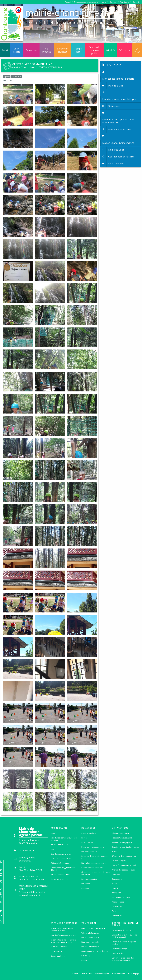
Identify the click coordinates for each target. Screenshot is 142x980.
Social (114, 884)
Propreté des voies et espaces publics (124, 943)
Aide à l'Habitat (87, 842)
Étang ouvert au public (90, 942)
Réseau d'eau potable (121, 833)
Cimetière (85, 888)
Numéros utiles (118, 902)
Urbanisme (86, 884)
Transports (116, 893)
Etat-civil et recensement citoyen (94, 863)
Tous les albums (28, 67)
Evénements (124, 50)
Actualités (110, 50)
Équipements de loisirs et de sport (95, 951)
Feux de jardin (118, 953)
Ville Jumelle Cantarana (90, 933)
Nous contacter (119, 974)
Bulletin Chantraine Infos (60, 875)
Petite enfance (56, 951)
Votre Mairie (17, 50)
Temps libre (78, 50)
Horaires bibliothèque (90, 947)
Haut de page (134, 974)
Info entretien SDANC (90, 852)
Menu (104, 2)
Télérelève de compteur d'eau (124, 856)
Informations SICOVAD (121, 897)
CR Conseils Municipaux (60, 863)
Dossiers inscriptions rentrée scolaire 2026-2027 (62, 930)
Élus (52, 849)
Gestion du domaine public (94, 50)
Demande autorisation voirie (93, 847)
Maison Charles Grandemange (93, 928)
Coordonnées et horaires (61, 854)
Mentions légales (102, 974)
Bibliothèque (86, 956)
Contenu (113, 2)
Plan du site (124, 2)
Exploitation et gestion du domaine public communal (126, 936)
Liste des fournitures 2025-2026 (63, 935)
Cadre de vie (117, 906)
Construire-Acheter (89, 833)
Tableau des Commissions (61, 859)
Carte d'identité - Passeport (92, 868)
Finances (54, 833)
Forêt (114, 911)
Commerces (117, 916)
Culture (84, 960)
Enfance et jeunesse (63, 50)
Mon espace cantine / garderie (86, 2)
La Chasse (116, 874)
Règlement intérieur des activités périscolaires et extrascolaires (63, 941)
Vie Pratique (47, 50)
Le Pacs (84, 838)
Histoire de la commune (60, 879)
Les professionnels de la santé (124, 865)
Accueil (68, 2)
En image (137, 50)
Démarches (31, 50)
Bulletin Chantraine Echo (60, 845)
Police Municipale (119, 861)
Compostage (117, 879)
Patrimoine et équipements (123, 930)
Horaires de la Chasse (90, 938)
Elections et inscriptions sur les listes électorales (96, 873)
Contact (136, 2)
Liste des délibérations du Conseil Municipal (64, 839)
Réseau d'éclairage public (122, 842)
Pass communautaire (90, 879)
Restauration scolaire (59, 947)
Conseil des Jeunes (58, 956)
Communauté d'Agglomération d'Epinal (63, 869)
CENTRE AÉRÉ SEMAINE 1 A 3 (50, 67)
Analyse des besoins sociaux (123, 870)
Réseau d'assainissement (122, 838)
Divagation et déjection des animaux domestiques (123, 959)
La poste (115, 888)
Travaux (115, 852)
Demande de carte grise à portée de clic (95, 857)
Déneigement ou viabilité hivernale (126, 847)
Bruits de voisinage (120, 949)
